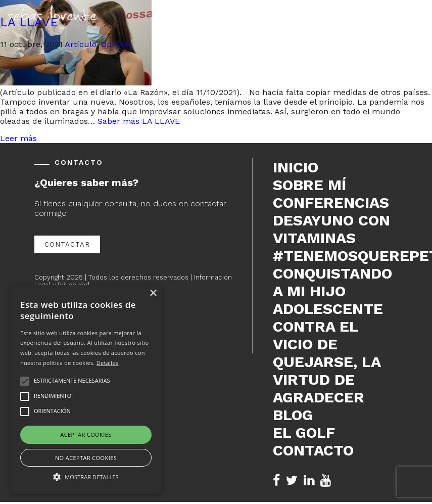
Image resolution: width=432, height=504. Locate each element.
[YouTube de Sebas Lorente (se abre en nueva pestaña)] (326, 480)
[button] (86, 476)
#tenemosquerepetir (335, 256)
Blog (293, 415)
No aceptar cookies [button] (86, 458)
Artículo (81, 44)
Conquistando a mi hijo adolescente (332, 291)
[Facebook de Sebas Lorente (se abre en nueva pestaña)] (276, 480)
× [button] (153, 293)
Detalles (108, 363)
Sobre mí (309, 185)
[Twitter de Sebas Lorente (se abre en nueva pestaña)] (292, 480)
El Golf (304, 432)
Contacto (313, 450)
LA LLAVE (29, 22)
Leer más (18, 138)
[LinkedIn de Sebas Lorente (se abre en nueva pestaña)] (309, 480)
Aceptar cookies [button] (86, 434)
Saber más (139, 121)
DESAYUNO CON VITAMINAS (331, 229)
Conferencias (331, 202)
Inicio (296, 167)
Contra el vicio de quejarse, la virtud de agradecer (327, 362)
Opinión (116, 44)
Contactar (67, 244)
